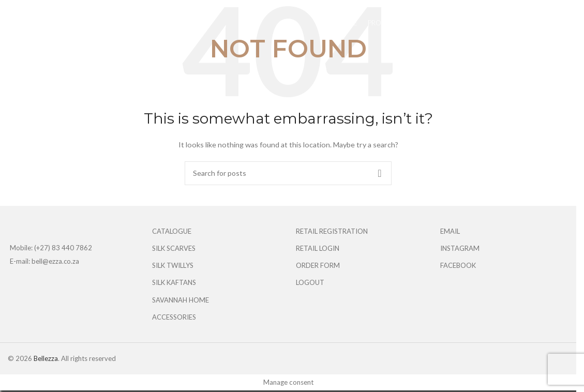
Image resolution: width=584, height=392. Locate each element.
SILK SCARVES (174, 248)
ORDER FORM (318, 265)
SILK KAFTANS (174, 282)
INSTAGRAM (460, 248)
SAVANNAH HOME (181, 300)
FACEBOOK (458, 265)
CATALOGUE (172, 231)
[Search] (288, 173)
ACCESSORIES (174, 317)
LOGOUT (310, 282)
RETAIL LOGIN (318, 248)
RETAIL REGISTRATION (332, 231)
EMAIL (450, 231)
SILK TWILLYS (173, 265)
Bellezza (46, 358)
